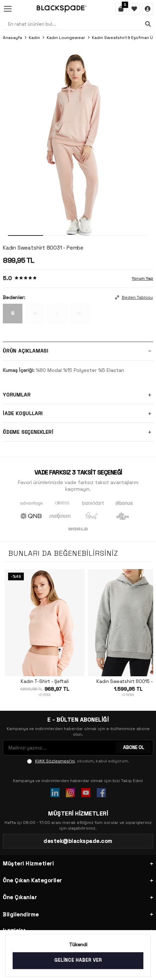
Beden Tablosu (134, 297)
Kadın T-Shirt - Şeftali (45, 682)
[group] (78, 143)
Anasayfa (12, 38)
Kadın (34, 38)
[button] (26, 236)
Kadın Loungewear (66, 38)
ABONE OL (134, 747)
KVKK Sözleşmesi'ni (55, 761)
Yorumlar (78, 395)
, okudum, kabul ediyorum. (78, 761)
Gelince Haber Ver (78, 960)
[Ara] (148, 24)
